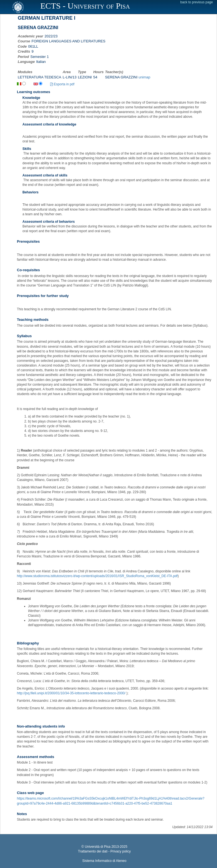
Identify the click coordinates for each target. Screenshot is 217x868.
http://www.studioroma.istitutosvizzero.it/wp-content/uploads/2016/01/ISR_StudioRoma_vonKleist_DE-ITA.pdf (97, 576)
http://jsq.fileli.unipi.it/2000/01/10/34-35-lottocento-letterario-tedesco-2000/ (71, 693)
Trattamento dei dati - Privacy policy (104, 851)
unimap (145, 77)
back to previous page (197, 2)
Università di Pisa (98, 847)
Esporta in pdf (62, 84)
